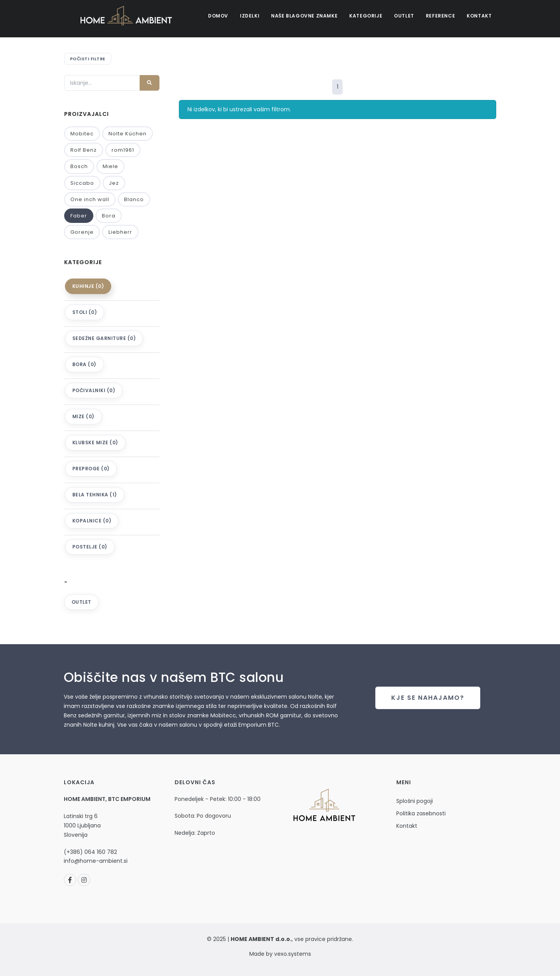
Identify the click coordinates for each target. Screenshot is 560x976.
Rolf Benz (84, 150)
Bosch (79, 166)
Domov (218, 16)
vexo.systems (292, 954)
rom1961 (123, 150)
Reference (440, 16)
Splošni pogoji (415, 801)
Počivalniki (94, 390)
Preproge (91, 469)
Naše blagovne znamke (304, 16)
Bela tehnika (95, 495)
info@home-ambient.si (96, 861)
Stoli (85, 312)
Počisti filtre (88, 59)
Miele (110, 166)
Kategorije (366, 16)
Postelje (90, 547)
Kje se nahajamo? (428, 698)
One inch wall (90, 199)
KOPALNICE (92, 521)
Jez (114, 183)
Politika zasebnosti (421, 813)
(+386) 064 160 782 (90, 852)
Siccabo (82, 183)
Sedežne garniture (104, 338)
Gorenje (82, 232)
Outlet (404, 16)
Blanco (134, 199)
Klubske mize (95, 442)
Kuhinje (88, 286)
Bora (109, 216)
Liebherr (120, 232)
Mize (83, 416)
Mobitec (82, 134)
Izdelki (250, 16)
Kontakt (479, 16)
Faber (79, 216)
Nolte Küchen (128, 134)
